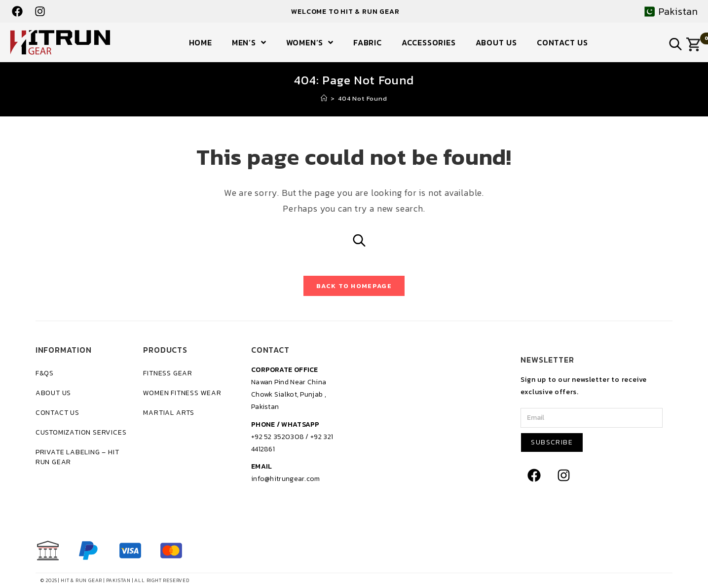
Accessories (429, 42)
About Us (496, 42)
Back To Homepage (354, 286)
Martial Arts (169, 413)
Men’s (249, 42)
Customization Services (81, 432)
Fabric (368, 42)
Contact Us (562, 42)
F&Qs (45, 373)
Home (201, 42)
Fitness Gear (168, 373)
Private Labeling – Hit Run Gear (77, 457)
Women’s (310, 42)
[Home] (324, 98)
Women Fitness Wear (182, 393)
